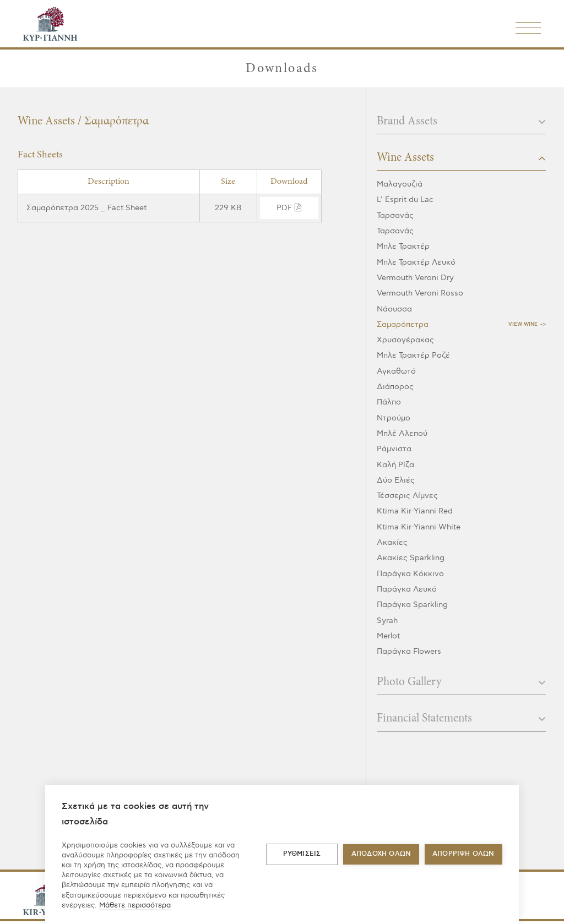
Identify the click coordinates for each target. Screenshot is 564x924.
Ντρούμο (394, 418)
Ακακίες (392, 542)
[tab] (461, 125)
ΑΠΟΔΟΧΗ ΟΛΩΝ (381, 854)
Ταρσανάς (395, 215)
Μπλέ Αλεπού (402, 433)
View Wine (523, 324)
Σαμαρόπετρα (403, 324)
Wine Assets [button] (461, 158)
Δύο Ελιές (396, 480)
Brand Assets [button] (461, 122)
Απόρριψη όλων (463, 854)
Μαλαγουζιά (400, 184)
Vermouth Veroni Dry (415, 278)
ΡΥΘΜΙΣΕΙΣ (302, 854)
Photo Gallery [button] (461, 682)
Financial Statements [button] (461, 719)
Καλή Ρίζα (395, 465)
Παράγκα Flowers (409, 651)
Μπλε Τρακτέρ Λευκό (416, 262)
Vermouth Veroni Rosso (420, 293)
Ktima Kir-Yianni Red (415, 511)
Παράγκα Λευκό (407, 589)
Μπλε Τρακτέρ (403, 246)
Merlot (388, 636)
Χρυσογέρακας (405, 340)
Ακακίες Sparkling (411, 558)
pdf (289, 208)
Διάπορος (395, 387)
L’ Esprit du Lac (405, 199)
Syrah (387, 620)
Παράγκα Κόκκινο (410, 574)
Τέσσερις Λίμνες (407, 496)
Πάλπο (389, 402)
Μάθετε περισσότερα (135, 905)
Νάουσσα (394, 309)
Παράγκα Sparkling (412, 605)
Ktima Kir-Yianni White (419, 527)
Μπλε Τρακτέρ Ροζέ (413, 355)
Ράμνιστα (394, 449)
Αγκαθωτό (396, 371)
